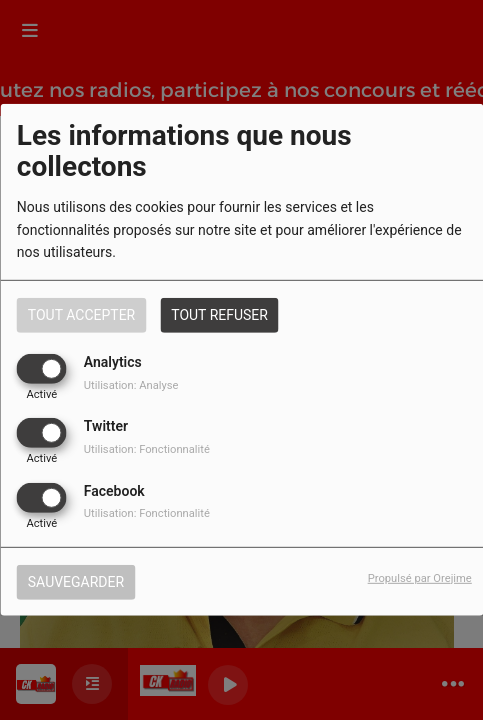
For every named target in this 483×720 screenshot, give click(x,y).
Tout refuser (219, 315)
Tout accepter (81, 315)
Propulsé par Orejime (420, 577)
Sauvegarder (76, 581)
